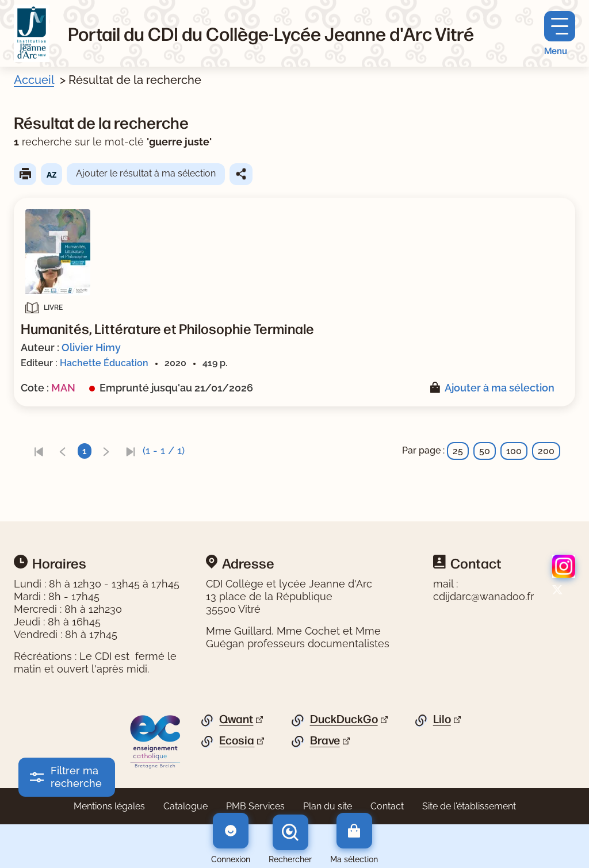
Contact (387, 806)
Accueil (34, 80)
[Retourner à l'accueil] (32, 33)
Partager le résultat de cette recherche (241, 174)
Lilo (442, 719)
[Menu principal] (560, 34)
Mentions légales (109, 806)
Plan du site (328, 806)
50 (485, 451)
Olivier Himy (91, 347)
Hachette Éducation (104, 363)
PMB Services (255, 806)
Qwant (236, 719)
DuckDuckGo (344, 719)
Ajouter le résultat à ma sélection (146, 173)
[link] (39, 451)
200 (546, 451)
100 (514, 451)
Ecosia (237, 740)
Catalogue (186, 806)
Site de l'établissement (469, 806)
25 (458, 451)
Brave (325, 740)
